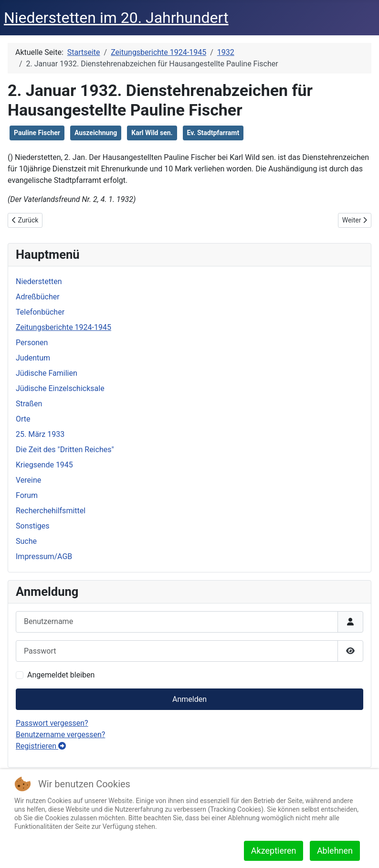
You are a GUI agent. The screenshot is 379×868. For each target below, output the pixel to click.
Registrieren (41, 746)
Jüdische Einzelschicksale (60, 388)
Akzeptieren (274, 851)
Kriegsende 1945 (44, 465)
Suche (26, 541)
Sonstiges (33, 526)
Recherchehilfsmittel (51, 511)
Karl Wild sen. (152, 133)
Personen (32, 343)
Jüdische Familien (47, 373)
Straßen (29, 404)
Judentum (33, 358)
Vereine (28, 480)
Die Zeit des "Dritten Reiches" (65, 450)
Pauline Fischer (37, 133)
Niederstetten (39, 281)
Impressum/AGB (44, 556)
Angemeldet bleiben (61, 675)
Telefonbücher (40, 312)
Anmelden (189, 699)
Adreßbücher (38, 297)
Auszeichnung (96, 133)
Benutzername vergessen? (60, 735)
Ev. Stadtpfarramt (213, 133)
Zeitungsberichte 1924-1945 (63, 327)
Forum (27, 495)
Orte (23, 419)
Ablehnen (335, 851)
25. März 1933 (40, 434)
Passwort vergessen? (52, 723)
